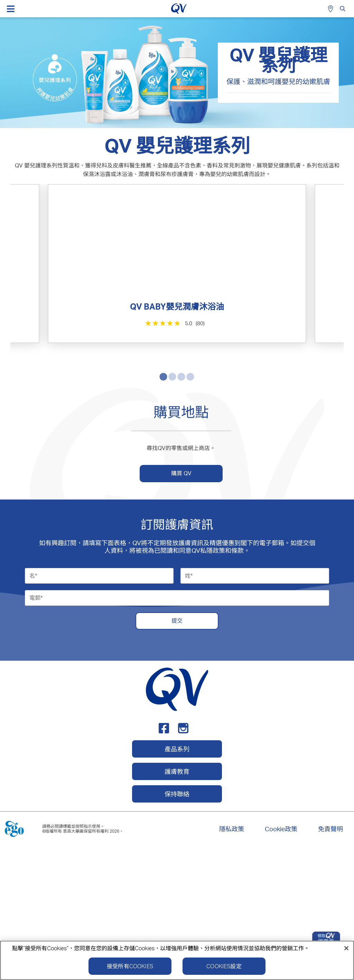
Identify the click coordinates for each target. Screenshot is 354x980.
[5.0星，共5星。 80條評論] (93, 323)
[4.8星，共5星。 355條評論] (260, 323)
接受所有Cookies (130, 969)
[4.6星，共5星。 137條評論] (93, 491)
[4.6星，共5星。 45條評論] (260, 491)
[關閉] (346, 951)
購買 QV (181, 604)
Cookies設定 (224, 969)
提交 (177, 751)
